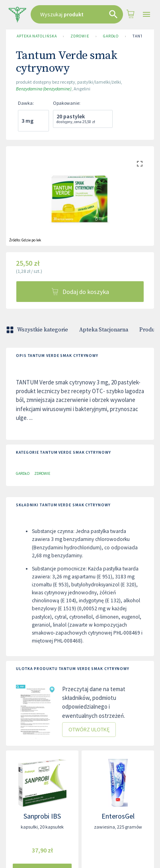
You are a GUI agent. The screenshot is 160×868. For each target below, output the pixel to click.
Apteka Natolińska (37, 36)
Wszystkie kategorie (38, 330)
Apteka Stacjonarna (104, 330)
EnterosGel (118, 816)
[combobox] (77, 14)
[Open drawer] (146, 15)
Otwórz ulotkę (89, 730)
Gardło (111, 36)
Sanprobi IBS (42, 816)
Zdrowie (80, 36)
